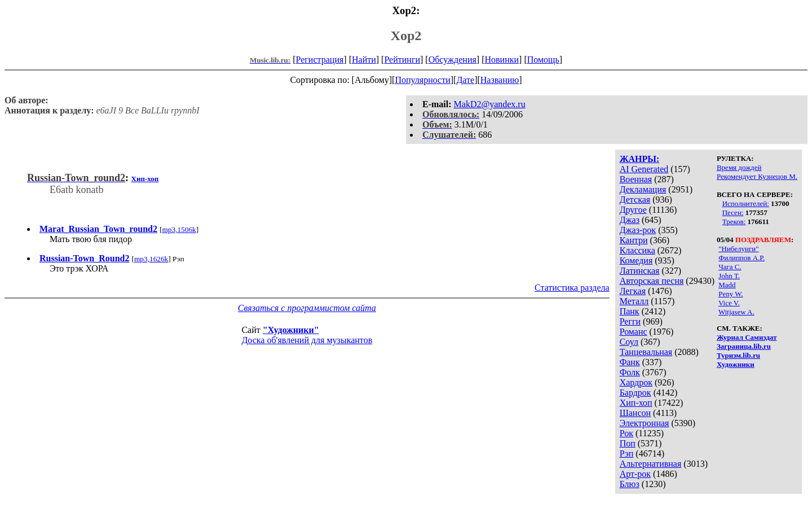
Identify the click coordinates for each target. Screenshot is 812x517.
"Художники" (291, 330)
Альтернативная (651, 464)
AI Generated (644, 169)
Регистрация (320, 60)
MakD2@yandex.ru (490, 104)
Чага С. (730, 267)
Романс (634, 332)
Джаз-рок (638, 230)
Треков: (734, 222)
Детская (635, 200)
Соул (629, 342)
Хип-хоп (636, 403)
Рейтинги (402, 60)
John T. (729, 276)
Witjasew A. (736, 312)
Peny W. (731, 294)
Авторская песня (652, 281)
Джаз (630, 220)
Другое (633, 210)
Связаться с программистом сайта (307, 308)
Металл (634, 301)
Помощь (543, 60)
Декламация (643, 189)
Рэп (627, 454)
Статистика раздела (572, 288)
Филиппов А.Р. (742, 258)
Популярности (422, 80)
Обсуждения (453, 60)
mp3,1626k (151, 259)
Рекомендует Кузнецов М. (757, 176)
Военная (636, 179)
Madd (727, 285)
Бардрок (636, 393)
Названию (500, 80)
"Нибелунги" (738, 249)
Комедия (636, 260)
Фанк (630, 362)
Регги (630, 321)
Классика (637, 250)
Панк (630, 311)
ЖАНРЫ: (640, 159)
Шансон (635, 413)
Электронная (645, 423)
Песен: (733, 213)
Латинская (640, 271)
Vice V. (729, 303)
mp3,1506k (179, 229)
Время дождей (739, 167)
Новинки (502, 60)
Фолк (630, 372)
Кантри (634, 240)
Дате (465, 80)
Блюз (630, 484)
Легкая (633, 291)
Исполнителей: (746, 203)
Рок (626, 433)
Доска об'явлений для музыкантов (307, 340)
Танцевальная (646, 352)
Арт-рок (635, 474)
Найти (364, 60)
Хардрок (636, 382)
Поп (628, 443)
